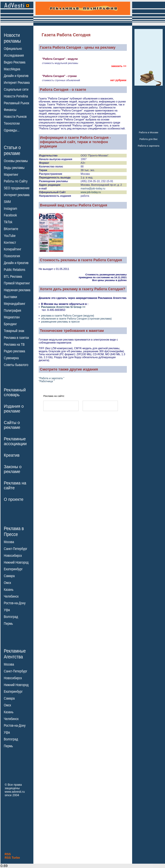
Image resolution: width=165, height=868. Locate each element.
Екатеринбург (13, 569)
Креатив (12, 455)
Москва (9, 542)
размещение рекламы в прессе (60, 322)
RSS (8, 854)
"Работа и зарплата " (51, 378)
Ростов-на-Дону (15, 603)
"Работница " (47, 381)
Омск (7, 583)
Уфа (7, 610)
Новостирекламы (12, 38)
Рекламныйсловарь (15, 392)
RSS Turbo (12, 858)
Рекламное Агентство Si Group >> (63, 307)
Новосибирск (13, 556)
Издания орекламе (14, 409)
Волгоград (11, 617)
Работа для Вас (148, 139)
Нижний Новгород (16, 562)
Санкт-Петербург (16, 549)
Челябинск (11, 596)
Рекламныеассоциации (15, 441)
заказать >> (119, 66)
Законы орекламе (13, 469)
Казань (9, 590)
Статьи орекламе (12, 150)
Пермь (8, 624)
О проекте (14, 499)
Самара (9, 576)
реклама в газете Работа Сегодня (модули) (68, 316)
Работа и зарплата (149, 146)
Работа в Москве (148, 132)
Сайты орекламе (12, 425)
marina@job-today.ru (93, 189)
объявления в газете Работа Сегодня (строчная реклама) (76, 319)
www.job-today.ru (91, 192)
